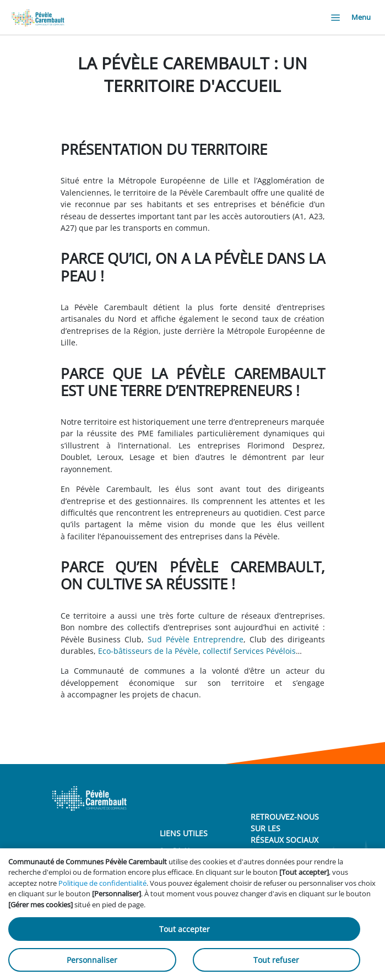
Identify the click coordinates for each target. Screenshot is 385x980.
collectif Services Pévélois (249, 651)
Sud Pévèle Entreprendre (196, 639)
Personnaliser (92, 960)
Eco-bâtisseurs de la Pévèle (148, 651)
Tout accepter (185, 929)
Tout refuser (276, 960)
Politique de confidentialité (102, 883)
